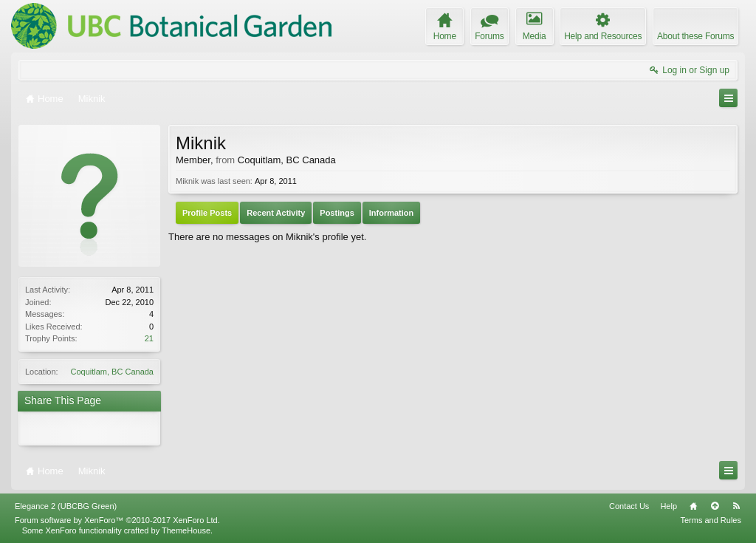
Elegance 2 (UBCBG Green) (66, 506)
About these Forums (695, 36)
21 (149, 338)
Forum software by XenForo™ (117, 520)
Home (693, 506)
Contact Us (629, 506)
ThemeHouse (186, 530)
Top (715, 506)
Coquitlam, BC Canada (112, 372)
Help (669, 506)
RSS (736, 506)
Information (392, 213)
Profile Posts (207, 213)
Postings (337, 213)
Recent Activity (276, 213)
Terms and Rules (711, 520)
